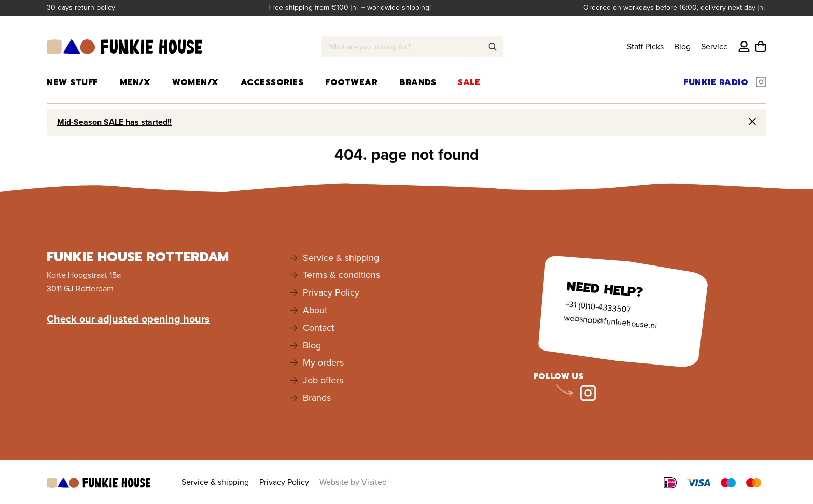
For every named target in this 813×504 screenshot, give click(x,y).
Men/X (135, 82)
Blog (682, 46)
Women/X (195, 82)
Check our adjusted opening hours (128, 319)
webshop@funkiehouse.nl (610, 321)
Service (714, 46)
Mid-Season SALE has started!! (114, 122)
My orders (323, 362)
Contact (318, 328)
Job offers (323, 380)
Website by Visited (353, 482)
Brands (418, 82)
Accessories (272, 82)
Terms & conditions (341, 275)
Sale (469, 82)
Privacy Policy (331, 292)
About (315, 310)
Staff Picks (645, 46)
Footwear (351, 82)
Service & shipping (341, 258)
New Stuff (72, 82)
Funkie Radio (716, 82)
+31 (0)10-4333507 (598, 306)
